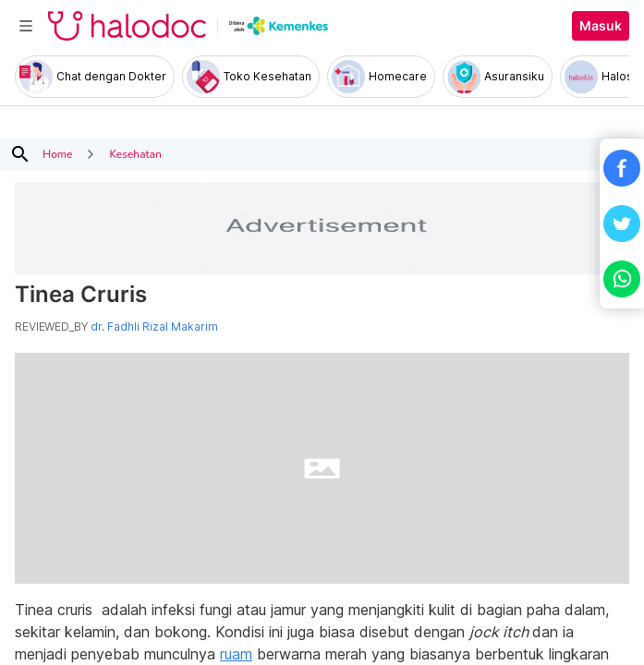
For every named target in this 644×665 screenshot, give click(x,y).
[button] (622, 168)
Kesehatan (135, 154)
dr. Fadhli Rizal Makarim (154, 327)
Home (57, 154)
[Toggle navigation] (26, 26)
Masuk (601, 26)
